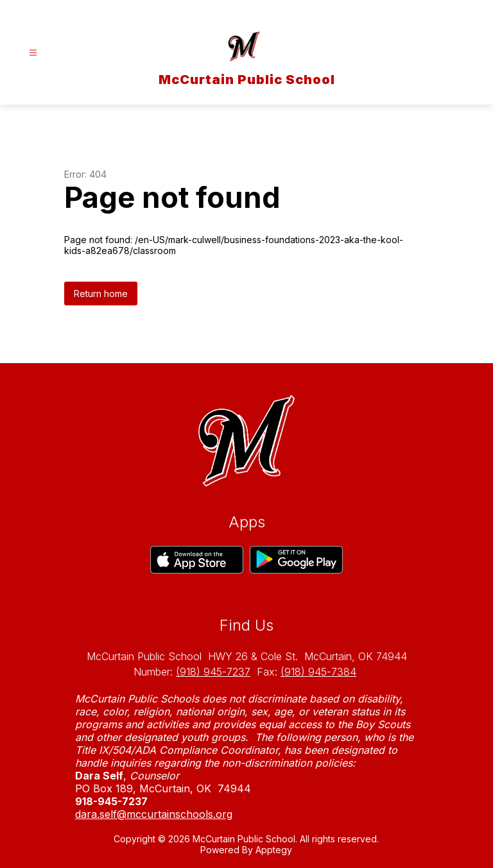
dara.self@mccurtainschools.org (154, 814)
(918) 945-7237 (213, 672)
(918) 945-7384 (318, 672)
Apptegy (274, 850)
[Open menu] (33, 53)
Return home (101, 294)
